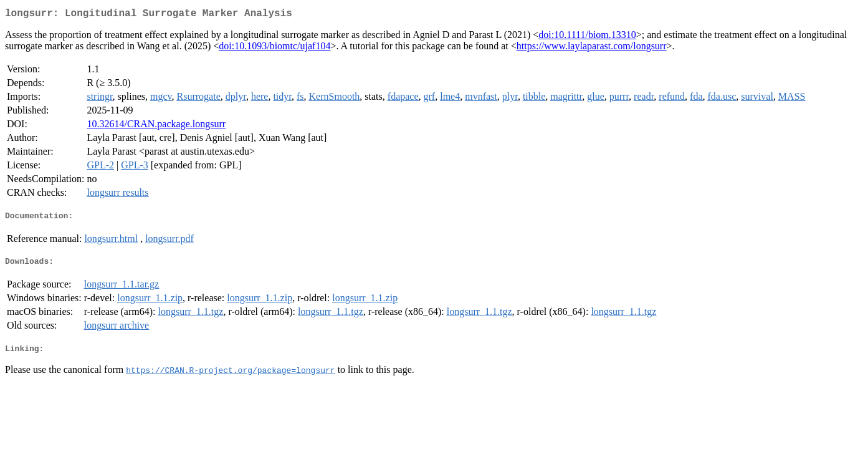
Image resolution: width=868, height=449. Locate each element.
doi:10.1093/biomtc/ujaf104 (274, 48)
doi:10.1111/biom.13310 (587, 37)
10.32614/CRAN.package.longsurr (156, 126)
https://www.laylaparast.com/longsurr (592, 48)
